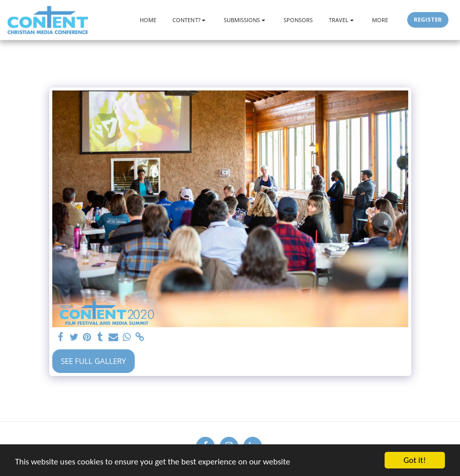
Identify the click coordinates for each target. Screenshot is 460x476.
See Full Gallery (93, 361)
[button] (190, 20)
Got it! (415, 460)
